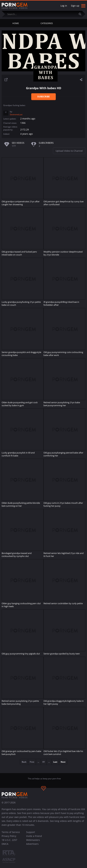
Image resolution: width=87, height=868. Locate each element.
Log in (64, 6)
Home (16, 23)
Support (31, 832)
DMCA (5, 844)
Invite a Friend (34, 836)
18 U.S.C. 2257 (9, 840)
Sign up (75, 6)
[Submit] (81, 14)
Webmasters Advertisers (33, 842)
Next (63, 762)
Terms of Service (11, 832)
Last (55, 762)
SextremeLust (16, 114)
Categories (47, 23)
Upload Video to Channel (69, 151)
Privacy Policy (9, 836)
